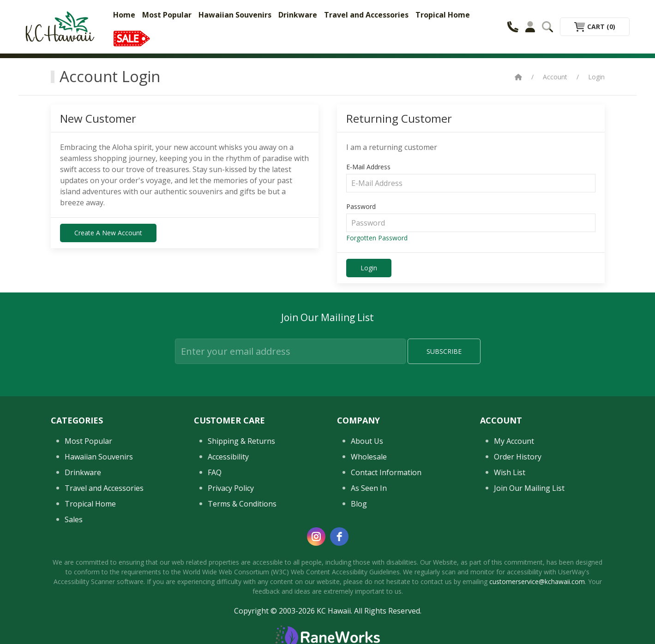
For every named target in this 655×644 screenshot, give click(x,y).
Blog (359, 635)
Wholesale (369, 588)
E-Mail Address (368, 167)
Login (596, 77)
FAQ (215, 603)
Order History (518, 588)
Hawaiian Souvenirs (235, 15)
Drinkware (298, 15)
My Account (514, 572)
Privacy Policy (231, 619)
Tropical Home (443, 15)
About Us (367, 572)
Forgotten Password (377, 238)
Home (124, 15)
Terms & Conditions (242, 635)
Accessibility (228, 588)
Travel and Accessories (366, 15)
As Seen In (369, 619)
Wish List (510, 603)
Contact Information (386, 603)
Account (555, 77)
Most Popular (167, 15)
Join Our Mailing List (529, 619)
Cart (595, 27)
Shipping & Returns (241, 572)
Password (361, 206)
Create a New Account (108, 233)
